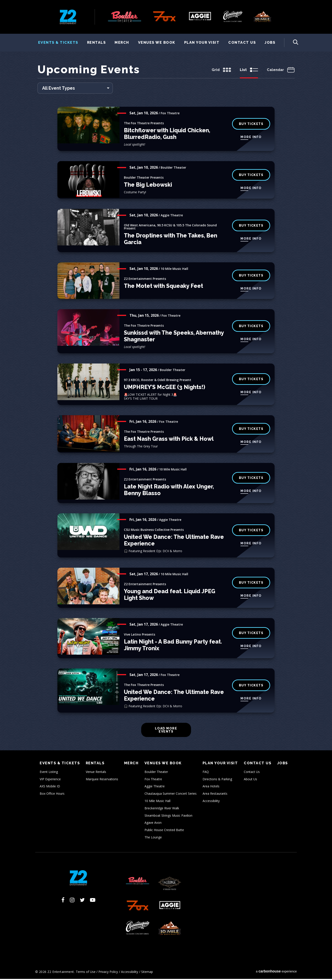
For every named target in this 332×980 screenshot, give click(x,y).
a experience (276, 972)
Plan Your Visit (202, 42)
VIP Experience (50, 780)
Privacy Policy (108, 973)
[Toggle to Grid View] (221, 71)
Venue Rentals (96, 773)
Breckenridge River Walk (162, 809)
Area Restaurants (215, 795)
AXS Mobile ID (50, 787)
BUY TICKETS (251, 176)
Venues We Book (157, 42)
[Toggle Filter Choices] (75, 89)
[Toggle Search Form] (291, 43)
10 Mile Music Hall (157, 802)
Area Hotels (211, 787)
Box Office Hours (52, 795)
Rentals (97, 42)
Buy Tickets (251, 227)
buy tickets (251, 125)
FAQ (206, 773)
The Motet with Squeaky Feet (163, 287)
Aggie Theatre (155, 787)
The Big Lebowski (148, 186)
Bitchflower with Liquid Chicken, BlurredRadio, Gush (167, 135)
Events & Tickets (58, 42)
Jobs (270, 42)
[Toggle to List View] (249, 71)
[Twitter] (82, 901)
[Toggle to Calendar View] (281, 71)
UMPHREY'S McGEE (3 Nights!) (165, 388)
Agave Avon (153, 824)
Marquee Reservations (102, 780)
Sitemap (147, 973)
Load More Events (166, 731)
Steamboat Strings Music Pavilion (168, 817)
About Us (250, 780)
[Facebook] (63, 901)
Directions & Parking (217, 780)
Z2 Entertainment (68, 17)
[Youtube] (93, 901)
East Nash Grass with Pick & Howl (169, 440)
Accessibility (211, 802)
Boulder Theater (156, 773)
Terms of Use (86, 973)
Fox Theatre (153, 780)
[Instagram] (72, 901)
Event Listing (49, 773)
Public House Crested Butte (164, 831)
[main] (166, 407)
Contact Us (242, 42)
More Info (251, 138)
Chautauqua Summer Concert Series (171, 795)
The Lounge (153, 838)
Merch (122, 42)
